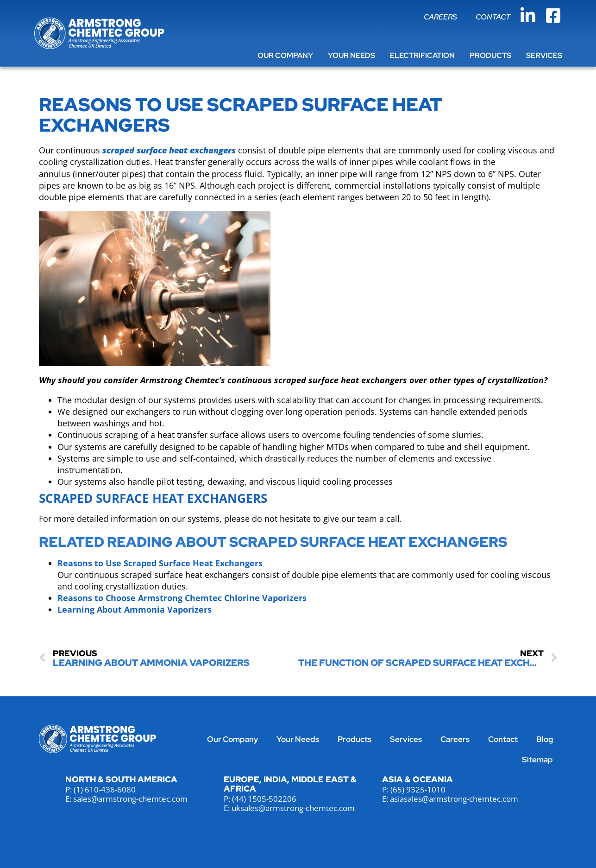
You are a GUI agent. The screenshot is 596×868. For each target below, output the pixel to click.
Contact (493, 17)
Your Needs (351, 56)
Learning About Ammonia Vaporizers (135, 609)
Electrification (422, 56)
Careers (440, 17)
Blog (545, 739)
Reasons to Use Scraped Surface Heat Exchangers (160, 563)
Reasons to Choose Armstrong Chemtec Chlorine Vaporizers (182, 598)
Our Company (285, 56)
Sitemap (537, 760)
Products (490, 56)
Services (544, 56)
